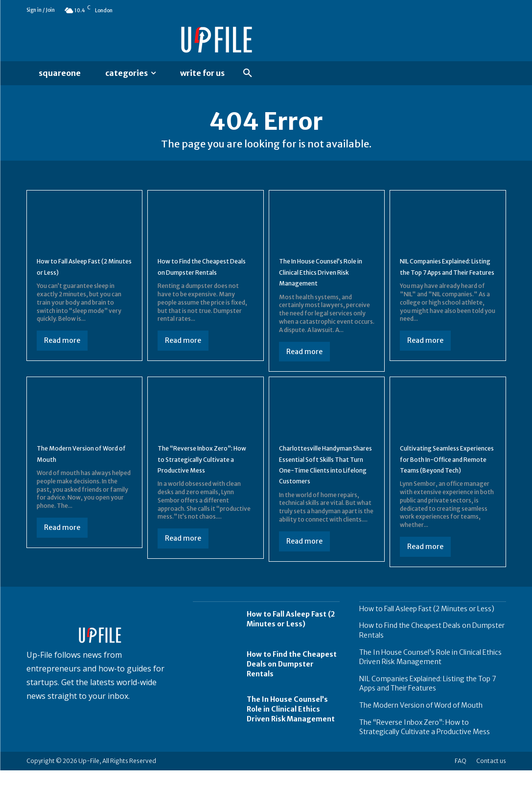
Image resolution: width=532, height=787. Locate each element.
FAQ (461, 777)
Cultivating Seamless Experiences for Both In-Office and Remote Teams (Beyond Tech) (447, 470)
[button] (248, 73)
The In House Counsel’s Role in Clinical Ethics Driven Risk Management (324, 277)
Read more (62, 346)
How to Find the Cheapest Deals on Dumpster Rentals (205, 277)
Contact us (491, 777)
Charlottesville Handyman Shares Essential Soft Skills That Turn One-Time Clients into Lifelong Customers (326, 476)
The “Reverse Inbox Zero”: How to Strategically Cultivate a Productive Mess (201, 470)
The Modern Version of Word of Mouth (421, 722)
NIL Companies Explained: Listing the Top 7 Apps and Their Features (447, 277)
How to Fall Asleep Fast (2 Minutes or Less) (83, 272)
